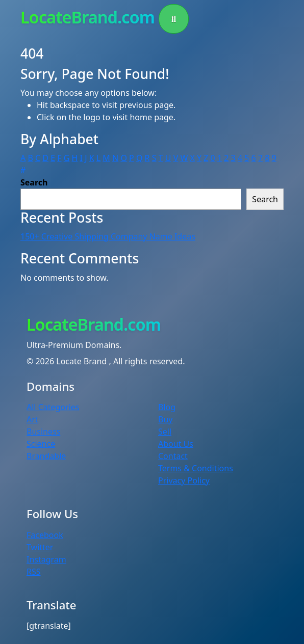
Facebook (45, 535)
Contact (173, 456)
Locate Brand (82, 361)
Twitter (40, 547)
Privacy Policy (184, 480)
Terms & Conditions (196, 468)
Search (34, 182)
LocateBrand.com (87, 17)
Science (41, 444)
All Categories (53, 407)
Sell (165, 432)
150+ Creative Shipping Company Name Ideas (108, 236)
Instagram (46, 559)
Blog (167, 407)
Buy (165, 419)
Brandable (46, 456)
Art (32, 419)
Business (43, 432)
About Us (176, 444)
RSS (34, 572)
